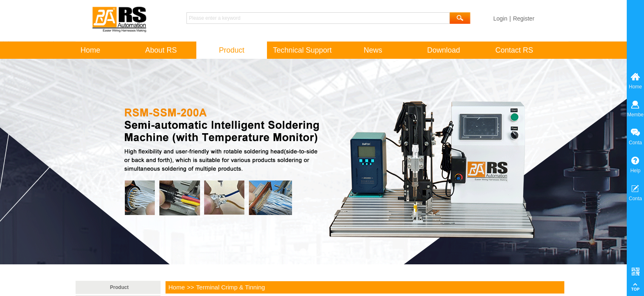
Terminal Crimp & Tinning (231, 287)
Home (177, 287)
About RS (161, 50)
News (373, 50)
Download (444, 50)
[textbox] (318, 18)
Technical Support (302, 50)
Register (524, 18)
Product (119, 287)
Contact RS (514, 50)
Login (500, 18)
